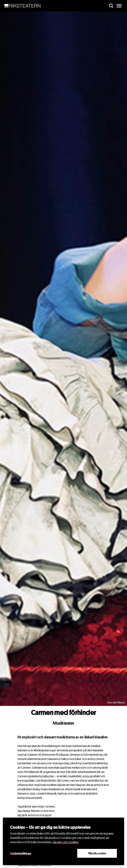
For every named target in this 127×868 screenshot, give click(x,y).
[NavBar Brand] (22, 6)
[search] (111, 6)
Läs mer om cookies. (66, 842)
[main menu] (119, 6)
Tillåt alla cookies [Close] (97, 853)
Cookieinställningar (21, 853)
